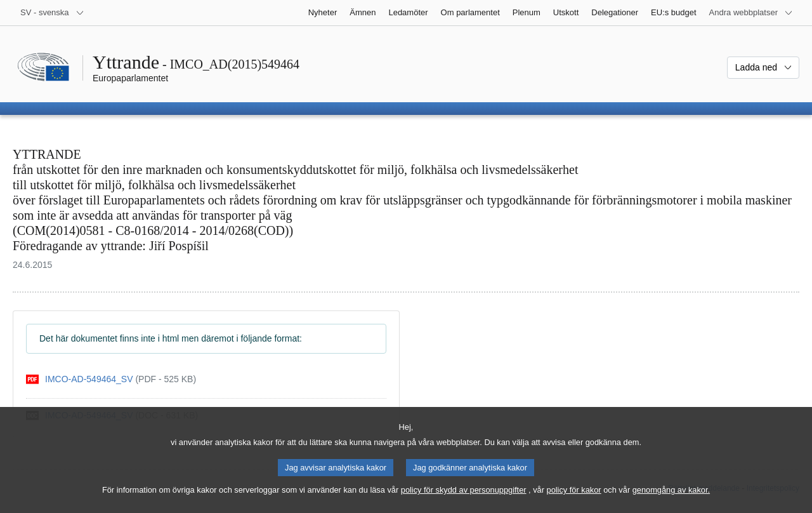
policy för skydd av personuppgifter (464, 498)
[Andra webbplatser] (751, 13)
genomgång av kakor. (671, 498)
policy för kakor (574, 498)
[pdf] (111, 379)
